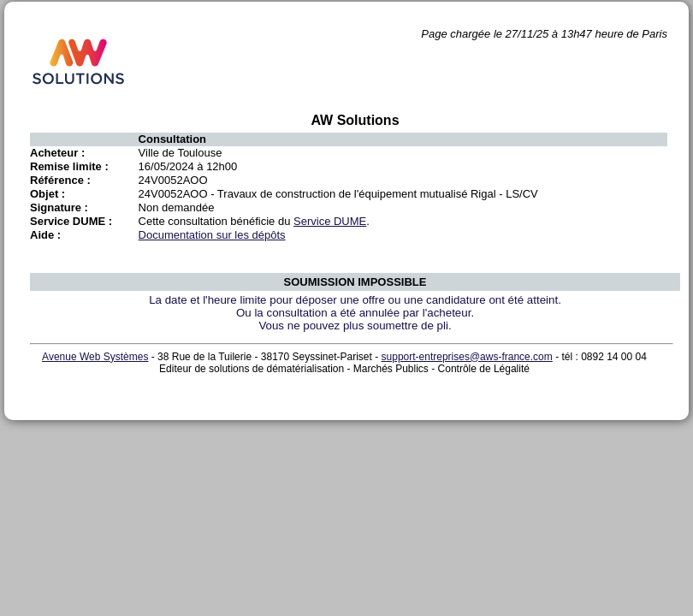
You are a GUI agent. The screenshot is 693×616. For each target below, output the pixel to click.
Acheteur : (57, 153)
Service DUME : (71, 221)
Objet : (47, 194)
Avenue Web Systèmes (95, 357)
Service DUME (330, 221)
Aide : (45, 235)
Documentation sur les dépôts (212, 235)
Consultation (172, 139)
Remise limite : (69, 166)
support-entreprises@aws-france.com (467, 357)
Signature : (59, 207)
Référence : (60, 180)
